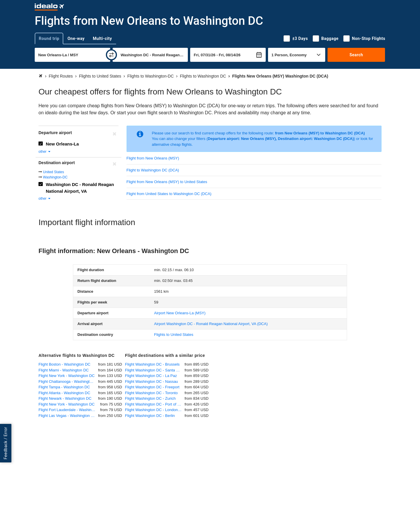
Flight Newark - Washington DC (65, 398)
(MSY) (180, 313)
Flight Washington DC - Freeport (152, 387)
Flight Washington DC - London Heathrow (155, 410)
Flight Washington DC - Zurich (150, 398)
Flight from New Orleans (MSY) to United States (167, 182)
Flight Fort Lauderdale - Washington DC (69, 410)
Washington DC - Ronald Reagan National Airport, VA (80, 188)
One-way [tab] (76, 38)
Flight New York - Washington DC (66, 376)
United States (53, 172)
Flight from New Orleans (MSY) (153, 158)
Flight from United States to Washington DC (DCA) (169, 194)
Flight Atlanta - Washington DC (64, 393)
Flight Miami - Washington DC (64, 370)
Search (356, 55)
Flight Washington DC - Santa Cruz (155, 370)
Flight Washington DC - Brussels (152, 364)
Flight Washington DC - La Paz (151, 376)
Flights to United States (174, 335)
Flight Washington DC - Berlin (150, 416)
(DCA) (211, 324)
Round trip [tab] (49, 38)
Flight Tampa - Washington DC (64, 387)
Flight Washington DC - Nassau (152, 381)
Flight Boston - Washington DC (64, 364)
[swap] (111, 55)
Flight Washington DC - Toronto (152, 393)
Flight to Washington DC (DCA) (153, 170)
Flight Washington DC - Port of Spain (155, 404)
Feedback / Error (6, 443)
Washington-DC (55, 177)
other (45, 152)
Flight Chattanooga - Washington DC (68, 381)
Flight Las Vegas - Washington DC (67, 416)
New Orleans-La (62, 144)
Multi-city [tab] (102, 38)
